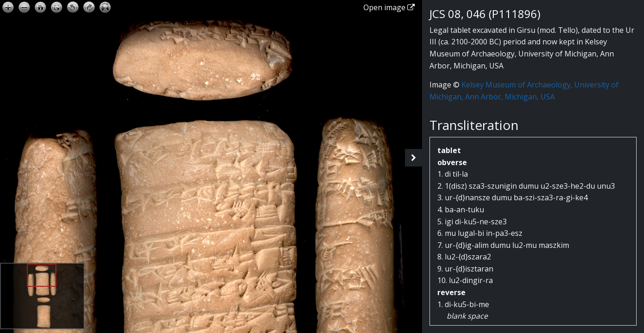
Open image (389, 7)
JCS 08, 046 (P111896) (485, 14)
